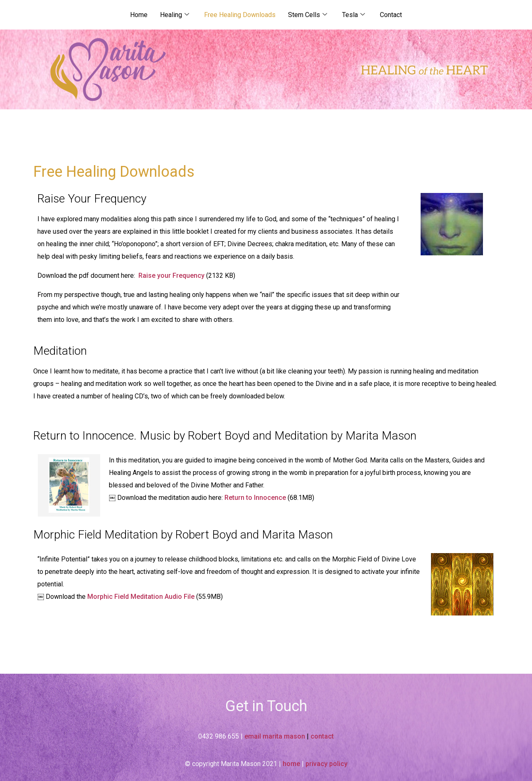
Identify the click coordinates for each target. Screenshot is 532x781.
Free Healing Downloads (240, 15)
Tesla (353, 15)
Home (139, 15)
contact (322, 736)
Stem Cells (308, 15)
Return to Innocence (254, 498)
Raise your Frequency (171, 276)
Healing (175, 15)
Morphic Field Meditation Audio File (141, 597)
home (291, 764)
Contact (391, 15)
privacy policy (326, 764)
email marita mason (275, 736)
